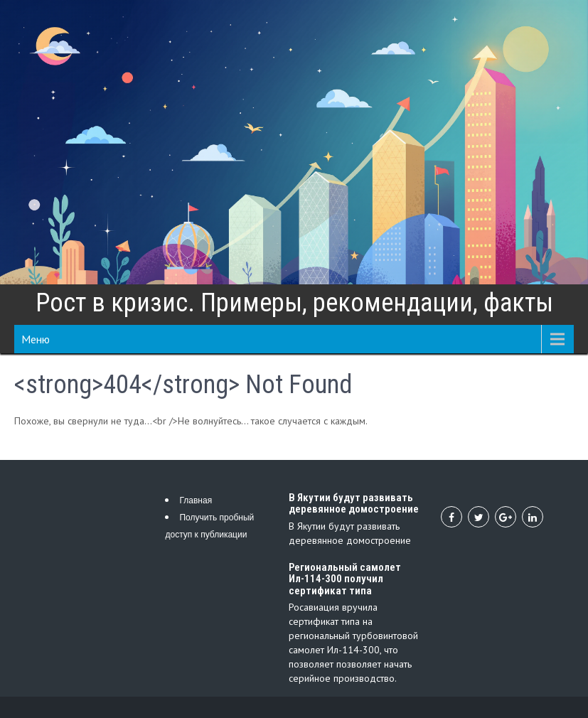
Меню (36, 339)
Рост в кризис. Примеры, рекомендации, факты (294, 303)
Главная (196, 500)
